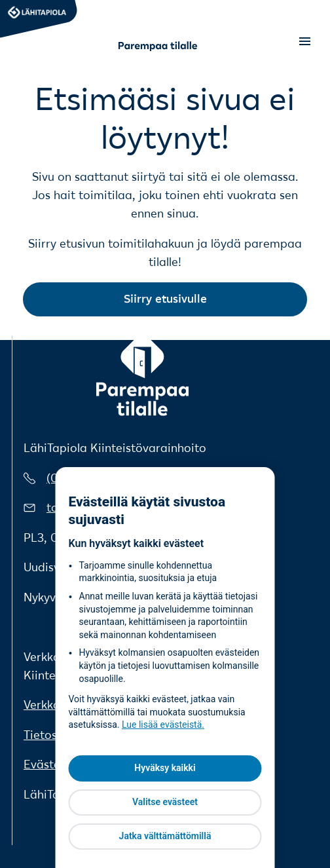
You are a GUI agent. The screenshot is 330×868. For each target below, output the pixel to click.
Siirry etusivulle (165, 299)
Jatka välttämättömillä (165, 836)
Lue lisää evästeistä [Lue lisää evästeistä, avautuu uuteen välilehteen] (162, 725)
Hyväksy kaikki (165, 768)
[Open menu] (304, 42)
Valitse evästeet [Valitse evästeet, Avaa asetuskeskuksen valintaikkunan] (165, 802)
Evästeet (47, 764)
